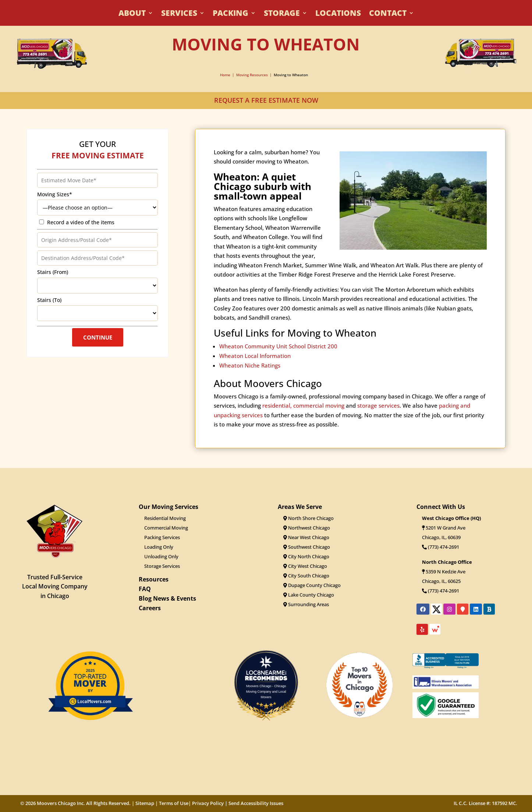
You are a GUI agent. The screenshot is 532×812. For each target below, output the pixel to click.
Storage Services (162, 566)
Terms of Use (174, 803)
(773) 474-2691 (441, 547)
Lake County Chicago (309, 595)
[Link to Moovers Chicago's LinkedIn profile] (476, 609)
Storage (282, 14)
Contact (388, 14)
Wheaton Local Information (255, 368)
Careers (150, 608)
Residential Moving (165, 518)
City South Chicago (306, 576)
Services (179, 14)
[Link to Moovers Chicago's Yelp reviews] (422, 629)
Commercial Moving (166, 528)
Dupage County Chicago (312, 585)
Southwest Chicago (307, 547)
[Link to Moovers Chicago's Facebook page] (423, 609)
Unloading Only (161, 556)
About (132, 14)
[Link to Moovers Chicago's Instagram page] (449, 609)
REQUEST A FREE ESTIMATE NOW (266, 100)
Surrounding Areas (306, 604)
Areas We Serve (300, 507)
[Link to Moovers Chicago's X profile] (436, 612)
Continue (98, 346)
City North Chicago (306, 556)
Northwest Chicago (307, 528)
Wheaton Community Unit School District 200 (278, 358)
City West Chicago (305, 566)
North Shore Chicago (308, 518)
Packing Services (162, 537)
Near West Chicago (306, 537)
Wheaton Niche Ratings (250, 377)
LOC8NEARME (268, 672)
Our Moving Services (169, 507)
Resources (154, 579)
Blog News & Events (167, 598)
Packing (230, 14)
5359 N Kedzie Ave (446, 572)
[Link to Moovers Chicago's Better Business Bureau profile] (489, 609)
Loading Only (159, 547)
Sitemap (145, 803)
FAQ (145, 589)
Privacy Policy (208, 803)
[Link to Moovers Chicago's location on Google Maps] (463, 609)
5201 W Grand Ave (446, 528)
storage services (378, 418)
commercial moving (319, 418)
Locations (338, 14)
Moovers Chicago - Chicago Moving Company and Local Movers (266, 691)
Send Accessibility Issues (256, 803)
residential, (277, 418)
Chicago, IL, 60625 (441, 581)
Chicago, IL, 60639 (441, 537)
